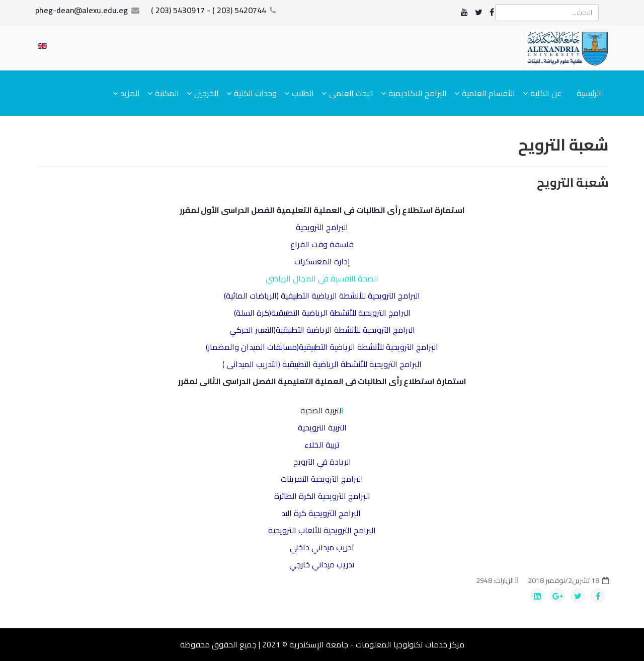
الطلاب (303, 93)
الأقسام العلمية (489, 93)
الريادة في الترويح (322, 462)
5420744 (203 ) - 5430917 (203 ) (209, 10)
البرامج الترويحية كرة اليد (321, 513)
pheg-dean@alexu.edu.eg (82, 10)
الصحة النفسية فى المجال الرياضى (322, 278)
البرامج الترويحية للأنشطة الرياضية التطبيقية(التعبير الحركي (322, 330)
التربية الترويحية (322, 427)
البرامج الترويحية (322, 227)
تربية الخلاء (322, 445)
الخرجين (207, 93)
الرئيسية (589, 93)
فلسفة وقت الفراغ (322, 244)
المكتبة (167, 93)
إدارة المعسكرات (322, 261)
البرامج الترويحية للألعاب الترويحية (322, 530)
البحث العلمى (351, 93)
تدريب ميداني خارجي (322, 564)
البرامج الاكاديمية (418, 93)
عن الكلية (546, 93)
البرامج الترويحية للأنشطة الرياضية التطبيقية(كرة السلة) (322, 313)
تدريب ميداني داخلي (322, 547)
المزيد (130, 93)
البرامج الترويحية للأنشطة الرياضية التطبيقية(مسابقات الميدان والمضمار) (322, 347)
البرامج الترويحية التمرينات (322, 479)
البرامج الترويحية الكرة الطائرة (322, 496)
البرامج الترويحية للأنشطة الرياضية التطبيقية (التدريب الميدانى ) (322, 364)
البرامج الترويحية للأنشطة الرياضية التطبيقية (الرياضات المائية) (322, 296)
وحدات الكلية (255, 93)
